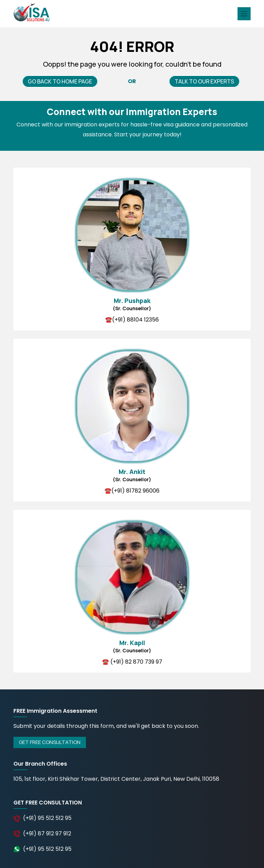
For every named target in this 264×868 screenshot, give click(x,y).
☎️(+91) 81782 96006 (132, 491)
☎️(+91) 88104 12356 (132, 320)
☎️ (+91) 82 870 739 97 (132, 662)
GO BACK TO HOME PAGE (60, 81)
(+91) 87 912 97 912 (47, 833)
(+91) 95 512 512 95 (47, 818)
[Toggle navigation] (244, 14)
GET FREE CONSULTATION (50, 742)
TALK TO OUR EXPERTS (204, 81)
